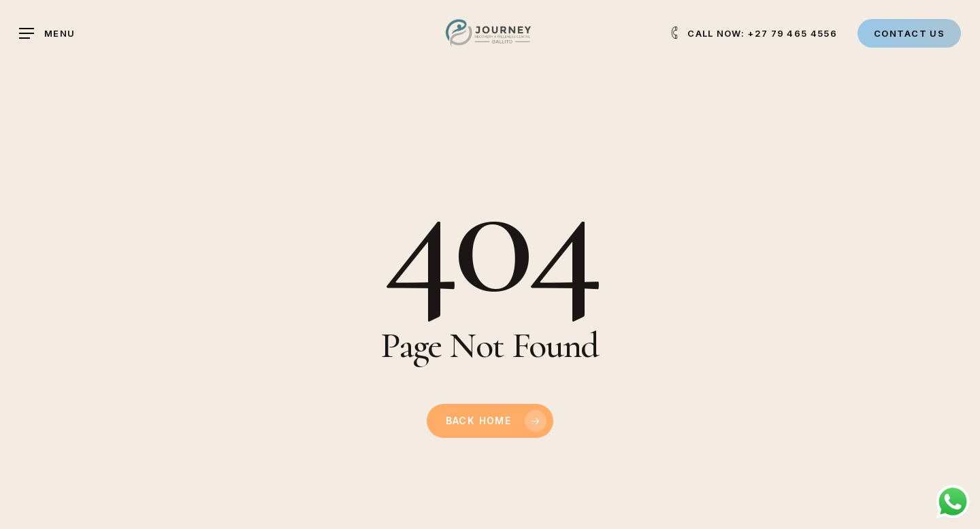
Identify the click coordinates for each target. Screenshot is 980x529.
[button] (47, 34)
